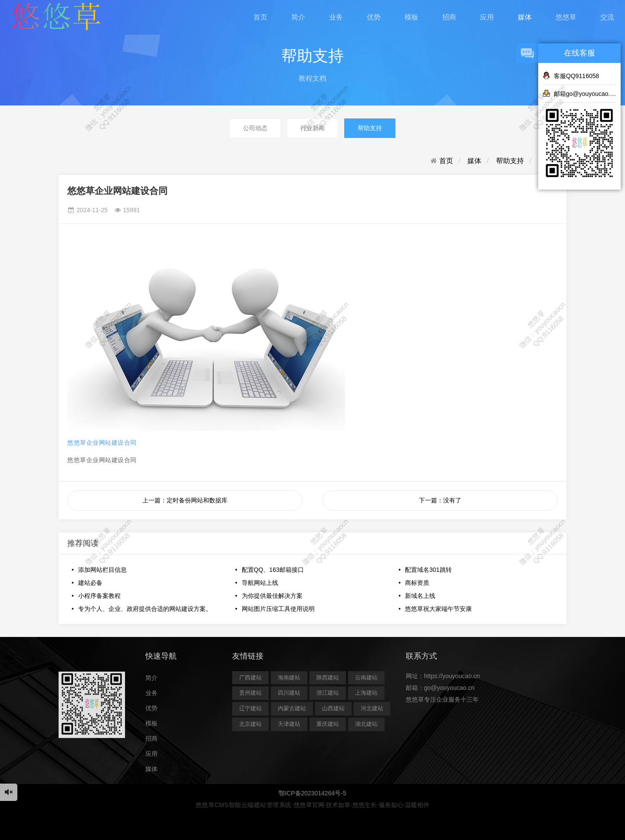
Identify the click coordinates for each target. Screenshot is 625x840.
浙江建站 (328, 693)
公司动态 (255, 128)
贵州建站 (250, 693)
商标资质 (417, 583)
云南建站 (366, 678)
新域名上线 (420, 596)
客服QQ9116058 (571, 75)
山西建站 (333, 708)
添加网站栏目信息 (102, 570)
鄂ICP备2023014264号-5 (312, 793)
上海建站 (366, 693)
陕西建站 (328, 678)
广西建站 (250, 678)
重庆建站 (328, 724)
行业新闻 (312, 128)
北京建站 (250, 724)
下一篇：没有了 (440, 500)
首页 (260, 17)
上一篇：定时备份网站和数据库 (185, 500)
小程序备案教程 (99, 596)
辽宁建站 (250, 708)
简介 (298, 17)
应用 (487, 17)
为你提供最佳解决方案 (272, 596)
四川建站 (289, 693)
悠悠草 (566, 17)
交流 (607, 17)
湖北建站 (366, 724)
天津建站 (289, 724)
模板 (411, 17)
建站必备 (90, 583)
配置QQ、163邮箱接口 (273, 570)
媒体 (525, 17)
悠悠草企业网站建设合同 (102, 443)
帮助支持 (370, 128)
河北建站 (372, 708)
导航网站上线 (260, 583)
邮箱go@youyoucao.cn (579, 93)
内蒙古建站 (292, 708)
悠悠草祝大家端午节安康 (438, 609)
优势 (374, 17)
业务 (336, 17)
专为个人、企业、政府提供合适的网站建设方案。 (145, 609)
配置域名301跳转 (428, 570)
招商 (449, 17)
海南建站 (289, 678)
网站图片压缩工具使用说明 (278, 609)
